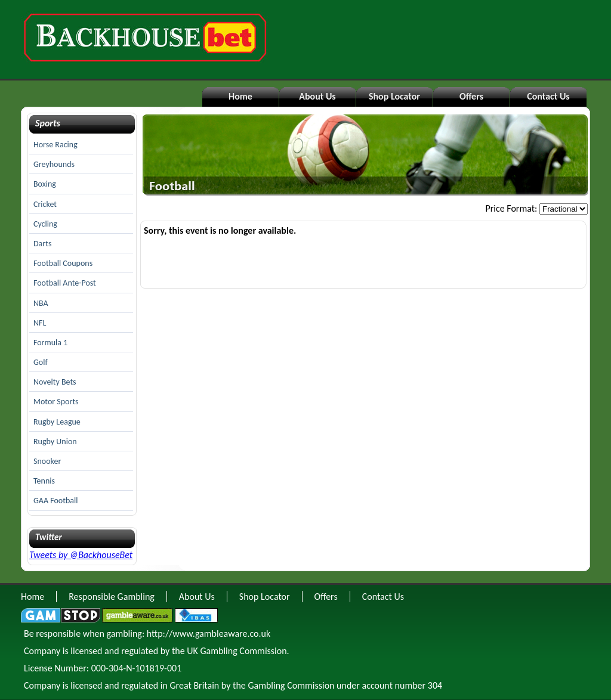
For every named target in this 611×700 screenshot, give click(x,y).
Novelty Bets (55, 382)
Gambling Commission (291, 685)
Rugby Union (55, 442)
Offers (471, 96)
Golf (41, 362)
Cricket (45, 204)
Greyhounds (54, 164)
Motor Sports (56, 402)
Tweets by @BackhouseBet (81, 555)
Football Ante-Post (65, 283)
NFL (40, 323)
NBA (41, 303)
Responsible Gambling (112, 597)
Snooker (47, 461)
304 (435, 685)
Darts (42, 244)
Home (240, 96)
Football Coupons (63, 263)
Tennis (44, 481)
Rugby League (57, 422)
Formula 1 (50, 343)
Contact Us (548, 96)
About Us (317, 96)
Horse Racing (55, 145)
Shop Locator (394, 96)
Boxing (45, 184)
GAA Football (55, 501)
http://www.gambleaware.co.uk (209, 634)
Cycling (45, 224)
